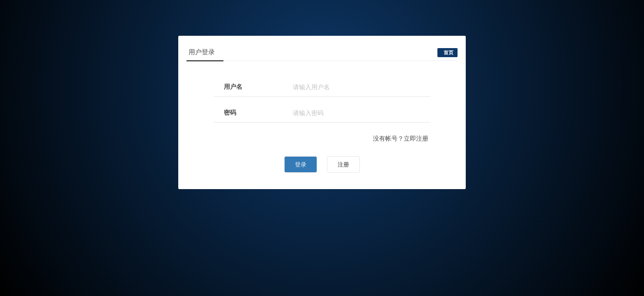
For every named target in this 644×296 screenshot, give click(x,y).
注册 (343, 164)
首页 (448, 53)
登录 (301, 164)
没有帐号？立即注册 (401, 138)
